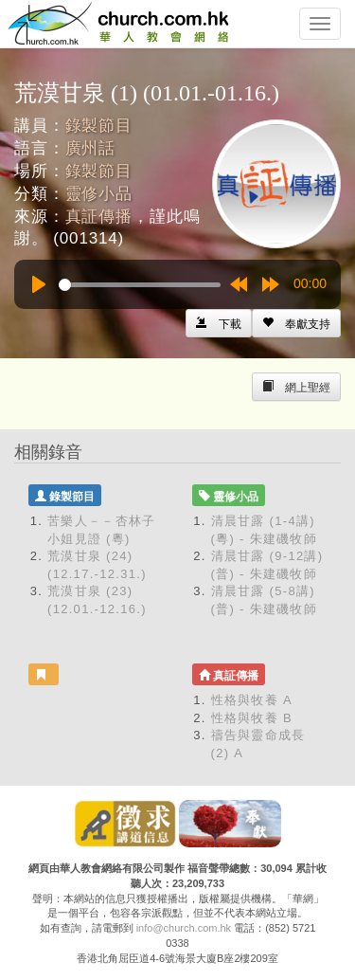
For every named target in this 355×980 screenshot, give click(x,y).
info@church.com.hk (184, 928)
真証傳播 (99, 217)
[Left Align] (296, 323)
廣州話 (91, 148)
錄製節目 (99, 126)
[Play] (39, 284)
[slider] (140, 285)
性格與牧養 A (252, 700)
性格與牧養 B (252, 718)
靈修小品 (99, 194)
